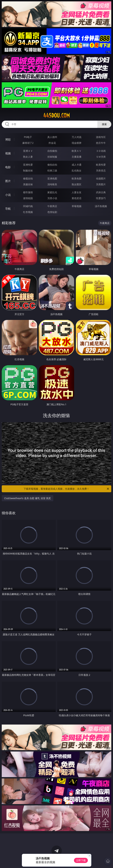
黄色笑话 (77, 198)
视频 (8, 153)
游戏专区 (101, 137)
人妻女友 (77, 192)
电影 (8, 167)
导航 (8, 209)
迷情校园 (28, 198)
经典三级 (52, 171)
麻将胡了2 (28, 143)
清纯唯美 (52, 184)
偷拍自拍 (52, 165)
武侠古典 (101, 192)
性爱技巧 (101, 198)
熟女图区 (77, 184)
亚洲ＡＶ (28, 151)
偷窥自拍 (28, 178)
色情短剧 (52, 212)
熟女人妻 (28, 157)
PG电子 (28, 137)
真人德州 (52, 137)
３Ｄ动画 (101, 151)
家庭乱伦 (52, 192)
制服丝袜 (28, 171)
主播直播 (77, 157)
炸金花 (52, 143)
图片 (8, 181)
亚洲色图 (52, 178)
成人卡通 (77, 165)
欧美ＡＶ (77, 151)
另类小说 (52, 198)
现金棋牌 (77, 143)
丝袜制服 (52, 157)
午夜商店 (52, 206)
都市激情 (28, 192)
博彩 (8, 139)
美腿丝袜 (28, 184)
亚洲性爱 (28, 165)
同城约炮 (28, 206)
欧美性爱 (101, 165)
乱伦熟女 (77, 171)
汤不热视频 (101, 206)
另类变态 (101, 171)
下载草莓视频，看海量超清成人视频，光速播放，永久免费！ (67, 489)
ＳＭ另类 (101, 157)
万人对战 (77, 137)
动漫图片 (101, 178)
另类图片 (101, 184)
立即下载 (81, 860)
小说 (8, 195)
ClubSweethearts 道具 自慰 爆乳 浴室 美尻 (28, 498)
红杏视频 (28, 212)
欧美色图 (77, 178)
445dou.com (56, 115)
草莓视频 (77, 206)
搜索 (104, 124)
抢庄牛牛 (101, 143)
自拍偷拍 (52, 151)
